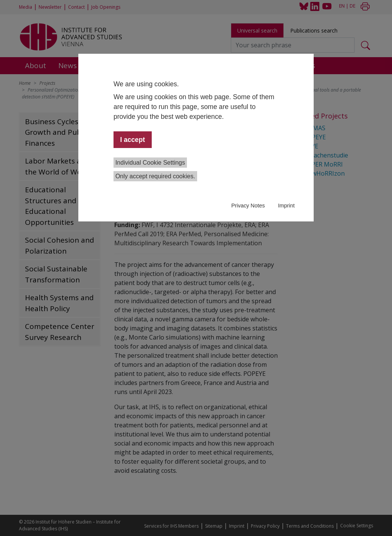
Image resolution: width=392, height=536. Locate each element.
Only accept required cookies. (155, 176)
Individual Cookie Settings (150, 163)
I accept (132, 140)
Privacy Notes (248, 206)
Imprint (286, 206)
